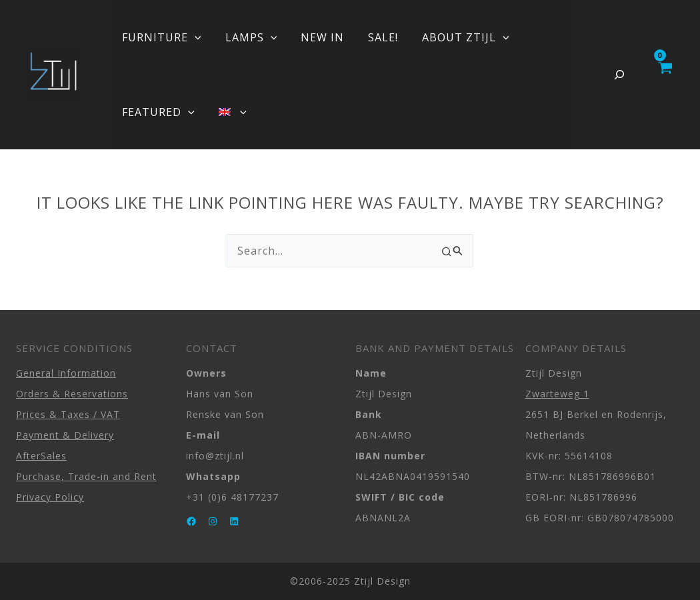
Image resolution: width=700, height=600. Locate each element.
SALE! (374, 37)
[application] (193, 37)
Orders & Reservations (72, 394)
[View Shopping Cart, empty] (664, 75)
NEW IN (316, 37)
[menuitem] (229, 112)
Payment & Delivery (65, 435)
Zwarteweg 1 (557, 394)
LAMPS (247, 37)
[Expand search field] (619, 75)
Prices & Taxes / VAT (68, 414)
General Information (66, 373)
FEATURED (157, 112)
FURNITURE (160, 37)
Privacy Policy (50, 497)
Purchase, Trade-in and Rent (86, 476)
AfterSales (41, 456)
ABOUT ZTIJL (454, 37)
